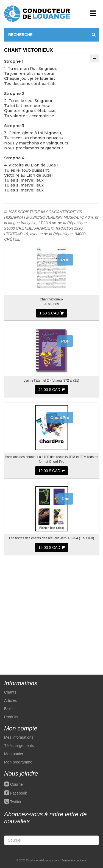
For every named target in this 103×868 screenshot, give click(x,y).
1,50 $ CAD (51, 313)
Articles (10, 700)
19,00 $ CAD (51, 471)
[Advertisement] (51, 612)
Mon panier (14, 754)
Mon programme (18, 762)
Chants (10, 692)
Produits (11, 717)
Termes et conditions (74, 860)
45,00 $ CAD (51, 390)
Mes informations (19, 737)
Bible (8, 709)
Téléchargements (19, 746)
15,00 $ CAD (51, 547)
